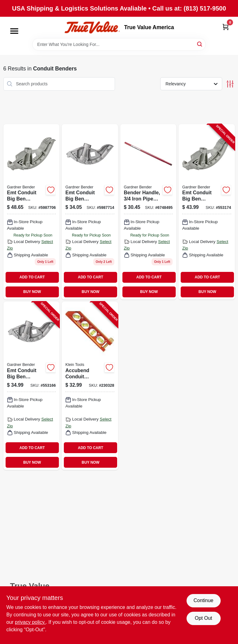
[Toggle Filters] (230, 84)
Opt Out (203, 618)
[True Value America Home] (92, 27)
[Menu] (14, 31)
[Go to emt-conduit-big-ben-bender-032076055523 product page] (32, 212)
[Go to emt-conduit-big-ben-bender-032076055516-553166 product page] (32, 386)
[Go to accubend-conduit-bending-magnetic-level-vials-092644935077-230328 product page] (90, 386)
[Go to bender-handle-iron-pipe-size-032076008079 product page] (148, 212)
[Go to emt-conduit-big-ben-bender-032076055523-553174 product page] (207, 212)
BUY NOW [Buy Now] (32, 292)
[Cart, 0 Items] (226, 27)
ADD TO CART (32, 277)
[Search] (200, 44)
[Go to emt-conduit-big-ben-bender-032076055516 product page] (90, 212)
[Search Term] (119, 44)
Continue (203, 600)
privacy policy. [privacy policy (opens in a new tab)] (30, 622)
